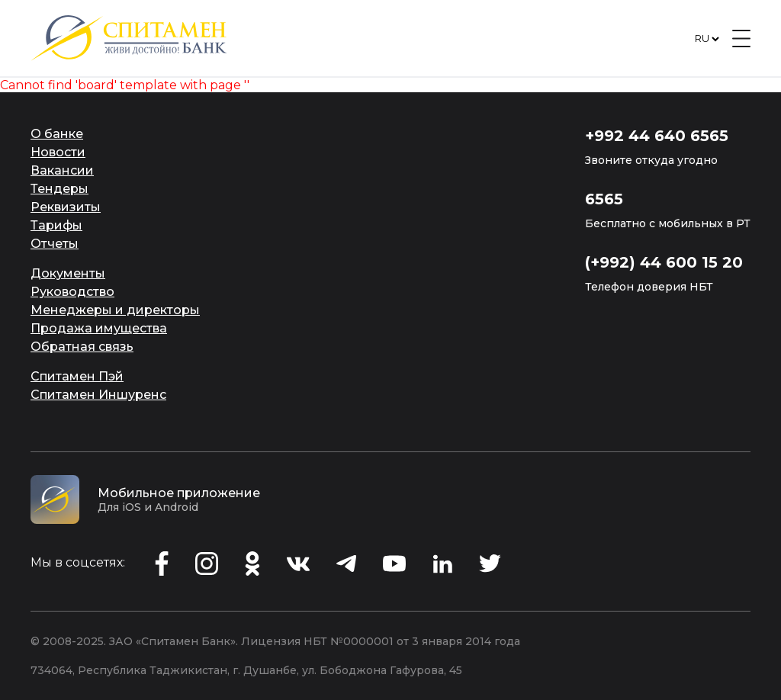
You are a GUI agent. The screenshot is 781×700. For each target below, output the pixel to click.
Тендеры (59, 189)
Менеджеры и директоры (115, 310)
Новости (58, 152)
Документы (68, 273)
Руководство (72, 292)
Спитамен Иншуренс (98, 395)
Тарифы (56, 225)
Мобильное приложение (179, 493)
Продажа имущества (99, 328)
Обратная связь (82, 347)
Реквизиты (66, 207)
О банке (57, 134)
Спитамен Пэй (77, 376)
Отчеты (55, 244)
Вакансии (62, 170)
